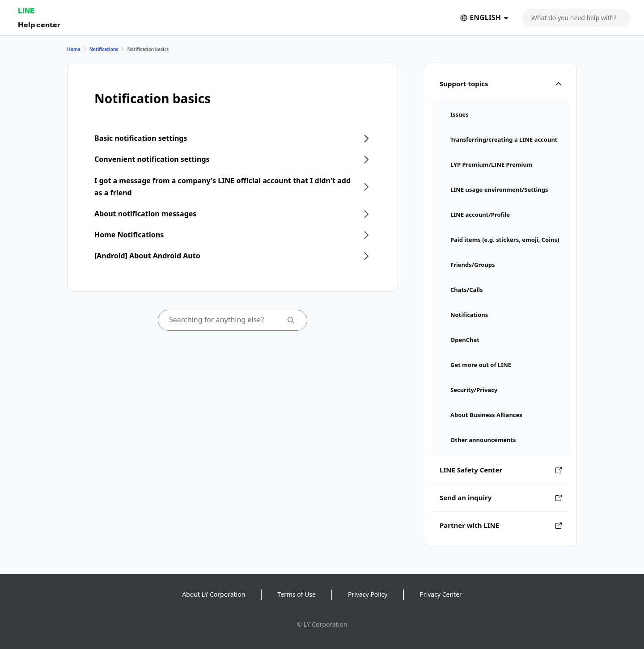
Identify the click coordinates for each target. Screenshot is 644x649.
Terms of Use (297, 594)
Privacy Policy (368, 594)
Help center (39, 24)
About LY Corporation (214, 594)
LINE (26, 11)
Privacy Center (441, 594)
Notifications (104, 49)
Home (74, 49)
